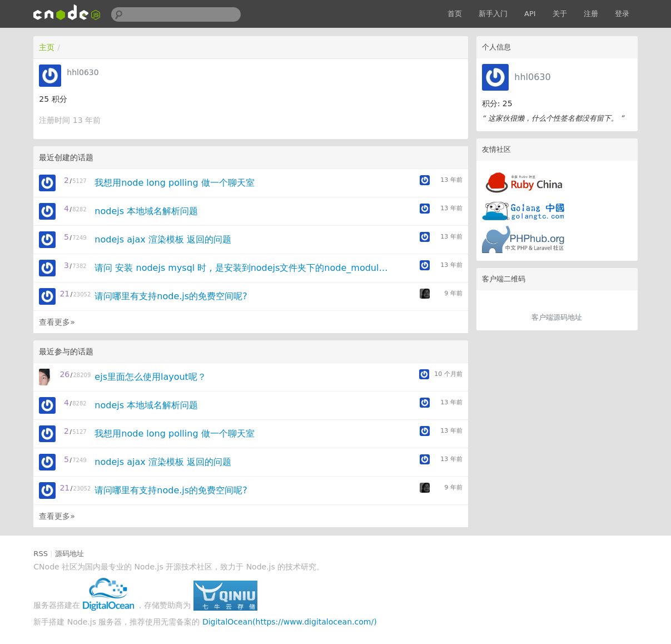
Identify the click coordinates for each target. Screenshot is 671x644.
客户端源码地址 (557, 317)
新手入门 (493, 14)
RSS (41, 554)
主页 (47, 47)
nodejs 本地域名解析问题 (146, 211)
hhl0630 (532, 77)
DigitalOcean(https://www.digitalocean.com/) (290, 622)
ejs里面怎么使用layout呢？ (150, 377)
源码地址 (69, 554)
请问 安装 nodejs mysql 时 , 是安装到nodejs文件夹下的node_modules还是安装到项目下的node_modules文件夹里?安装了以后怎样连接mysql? (243, 268)
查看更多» (57, 322)
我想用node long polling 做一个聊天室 (174, 183)
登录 (622, 14)
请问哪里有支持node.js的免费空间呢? (171, 296)
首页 (455, 14)
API (530, 14)
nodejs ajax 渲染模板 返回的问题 (163, 239)
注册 (591, 14)
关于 (560, 14)
